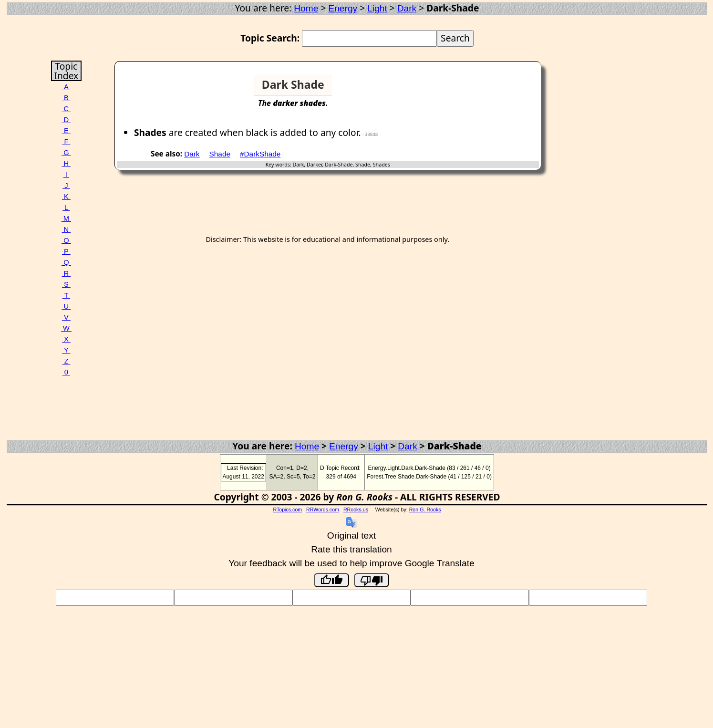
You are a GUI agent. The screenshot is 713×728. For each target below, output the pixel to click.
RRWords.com (323, 510)
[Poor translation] (372, 580)
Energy (343, 8)
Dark (407, 8)
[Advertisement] (502, 89)
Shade (220, 154)
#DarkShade (260, 154)
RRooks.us (356, 510)
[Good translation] (331, 580)
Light (377, 8)
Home (306, 8)
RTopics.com (287, 510)
